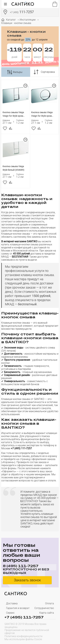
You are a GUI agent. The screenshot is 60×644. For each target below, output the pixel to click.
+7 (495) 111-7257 (24, 617)
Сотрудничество (44, 608)
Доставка (12, 603)
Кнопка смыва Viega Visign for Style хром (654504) (42, 114)
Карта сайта (47, 613)
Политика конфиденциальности (23, 636)
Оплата (50, 603)
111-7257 (22, 12)
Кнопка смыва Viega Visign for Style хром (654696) (13, 114)
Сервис (10, 613)
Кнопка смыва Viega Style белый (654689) (13, 168)
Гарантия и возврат (18, 608)
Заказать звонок (27, 580)
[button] (23, 64)
